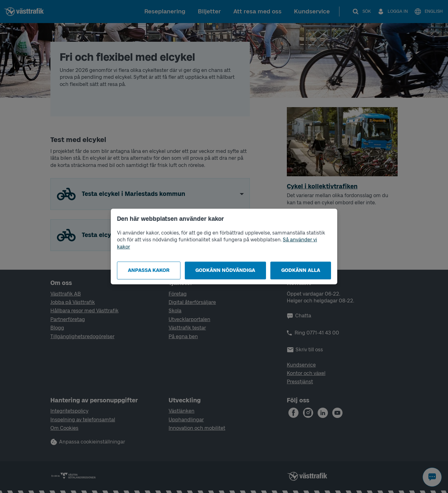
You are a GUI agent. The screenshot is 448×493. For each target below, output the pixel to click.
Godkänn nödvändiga (225, 270)
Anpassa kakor (149, 270)
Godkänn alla (301, 270)
